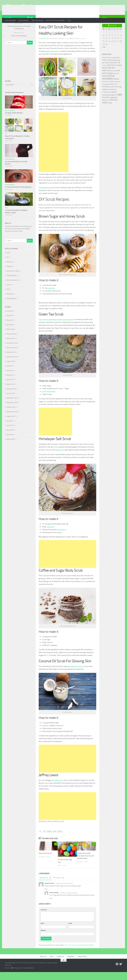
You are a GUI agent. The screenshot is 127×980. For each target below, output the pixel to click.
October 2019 (11, 360)
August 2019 (11, 369)
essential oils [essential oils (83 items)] (109, 76)
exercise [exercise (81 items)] (106, 78)
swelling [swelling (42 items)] (105, 103)
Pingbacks (60, 886)
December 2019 (12, 351)
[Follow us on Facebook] (28, 26)
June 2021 (10, 319)
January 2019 (11, 401)
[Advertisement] (54, 150)
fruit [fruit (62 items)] (118, 78)
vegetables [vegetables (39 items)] (114, 105)
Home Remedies (10, 20)
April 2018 (10, 443)
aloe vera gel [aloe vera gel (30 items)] (113, 66)
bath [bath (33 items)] (104, 71)
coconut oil (51, 535)
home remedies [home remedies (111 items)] (108, 85)
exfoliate (49, 839)
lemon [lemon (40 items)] (112, 89)
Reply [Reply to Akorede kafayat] (46, 897)
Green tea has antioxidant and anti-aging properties (58, 327)
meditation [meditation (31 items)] (111, 92)
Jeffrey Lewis (45, 47)
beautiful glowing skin (53, 59)
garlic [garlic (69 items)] (105, 81)
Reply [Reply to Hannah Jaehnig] (51, 906)
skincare (60, 839)
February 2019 (11, 397)
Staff (51, 964)
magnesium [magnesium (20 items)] (118, 90)
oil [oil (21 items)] (110, 95)
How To (9, 293)
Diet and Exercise (37, 20)
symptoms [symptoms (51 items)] (113, 103)
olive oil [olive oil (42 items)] (114, 95)
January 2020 (11, 346)
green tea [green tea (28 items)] (116, 81)
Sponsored (10, 302)
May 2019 (10, 383)
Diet (8, 261)
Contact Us (60, 964)
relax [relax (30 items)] (109, 100)
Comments (46, 886)
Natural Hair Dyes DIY (46, 861)
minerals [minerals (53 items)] (106, 94)
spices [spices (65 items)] (114, 100)
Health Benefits (24, 20)
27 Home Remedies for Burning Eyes (18, 195)
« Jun (104, 55)
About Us (43, 964)
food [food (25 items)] (115, 79)
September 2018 (12, 420)
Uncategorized (11, 306)
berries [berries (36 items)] (107, 71)
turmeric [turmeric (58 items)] (106, 105)
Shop (69, 20)
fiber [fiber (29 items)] (112, 79)
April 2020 (10, 333)
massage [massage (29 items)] (105, 92)
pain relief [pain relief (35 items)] (110, 97)
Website (43, 938)
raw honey (52, 296)
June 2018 (10, 433)
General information (13, 279)
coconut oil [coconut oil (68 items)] (115, 70)
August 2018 (11, 424)
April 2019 (10, 388)
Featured (10, 274)
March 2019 (10, 392)
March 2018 (10, 447)
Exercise (9, 270)
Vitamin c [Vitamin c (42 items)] (106, 108)
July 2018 (10, 429)
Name (42, 931)
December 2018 (12, 406)
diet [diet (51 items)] (109, 73)
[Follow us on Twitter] (32, 26)
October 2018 (11, 415)
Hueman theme (29, 976)
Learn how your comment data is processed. (79, 953)
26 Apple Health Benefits (14, 121)
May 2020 (10, 328)
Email (70, 931)
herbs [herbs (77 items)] (105, 84)
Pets (6, 216)
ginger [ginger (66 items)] (110, 81)
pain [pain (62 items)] (105, 97)
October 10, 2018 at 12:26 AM (64, 891)
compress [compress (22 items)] (105, 73)
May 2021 (10, 324)
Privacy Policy (82, 964)
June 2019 (10, 378)
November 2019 (12, 356)
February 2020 (11, 342)
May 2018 (10, 438)
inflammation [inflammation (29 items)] (106, 90)
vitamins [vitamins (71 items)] (114, 108)
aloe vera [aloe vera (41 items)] (105, 65)
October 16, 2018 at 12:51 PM (69, 901)
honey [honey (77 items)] (116, 87)
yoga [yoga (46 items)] (110, 111)
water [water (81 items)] (105, 110)
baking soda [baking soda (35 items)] (117, 68)
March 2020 (10, 337)
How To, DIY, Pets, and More (55, 20)
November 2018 (12, 410)
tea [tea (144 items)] (120, 102)
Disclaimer (71, 964)
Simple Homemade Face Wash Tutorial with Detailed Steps (86, 864)
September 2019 (12, 365)
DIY (40, 26)
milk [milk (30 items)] (116, 92)
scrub (55, 839)
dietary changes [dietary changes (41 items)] (116, 73)
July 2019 (10, 374)
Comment (44, 918)
